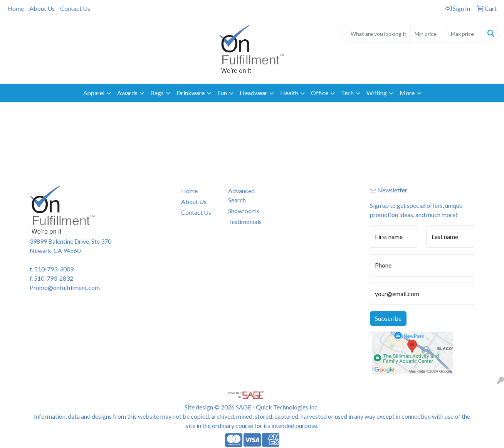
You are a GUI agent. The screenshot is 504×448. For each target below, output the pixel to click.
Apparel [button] (94, 93)
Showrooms (244, 211)
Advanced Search (241, 195)
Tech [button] (347, 93)
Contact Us (75, 8)
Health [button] (289, 93)
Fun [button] (222, 93)
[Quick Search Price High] (465, 34)
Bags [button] (157, 93)
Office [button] (320, 93)
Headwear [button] (254, 93)
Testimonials (245, 221)
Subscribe (388, 318)
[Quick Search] (376, 34)
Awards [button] (127, 93)
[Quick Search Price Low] (429, 34)
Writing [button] (377, 93)
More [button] (407, 93)
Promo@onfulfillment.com (65, 287)
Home (16, 8)
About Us (42, 8)
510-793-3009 (54, 269)
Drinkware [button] (191, 93)
